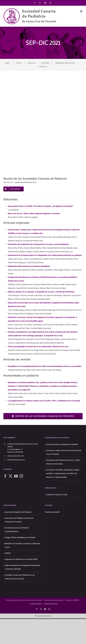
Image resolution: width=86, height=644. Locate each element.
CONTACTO (43, 67)
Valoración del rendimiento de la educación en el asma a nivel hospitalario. (39, 244)
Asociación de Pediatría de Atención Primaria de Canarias (19, 520)
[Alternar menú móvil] (81, 11)
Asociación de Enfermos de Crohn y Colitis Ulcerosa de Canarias (63, 462)
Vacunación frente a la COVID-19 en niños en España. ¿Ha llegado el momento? (40, 206)
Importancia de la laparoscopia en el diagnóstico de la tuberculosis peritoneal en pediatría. (45, 255)
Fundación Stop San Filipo (57, 495)
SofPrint (76, 600)
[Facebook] (5, 476)
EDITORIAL (45, 63)
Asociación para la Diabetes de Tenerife (62, 444)
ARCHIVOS (32, 63)
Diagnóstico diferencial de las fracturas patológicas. (29, 266)
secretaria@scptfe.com (16, 456)
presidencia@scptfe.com (16, 460)
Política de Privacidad (51, 604)
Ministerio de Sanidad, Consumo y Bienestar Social (22, 545)
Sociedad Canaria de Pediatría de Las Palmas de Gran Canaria (20, 577)
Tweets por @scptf (52, 512)
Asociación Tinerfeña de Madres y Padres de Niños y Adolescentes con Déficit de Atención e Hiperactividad (63, 474)
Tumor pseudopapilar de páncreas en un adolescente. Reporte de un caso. (38, 347)
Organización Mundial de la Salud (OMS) (21, 559)
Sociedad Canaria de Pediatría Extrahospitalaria (17, 530)
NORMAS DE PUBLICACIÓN (65, 63)
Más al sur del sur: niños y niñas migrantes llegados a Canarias (34, 214)
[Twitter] (11, 476)
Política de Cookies (36, 604)
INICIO (7, 63)
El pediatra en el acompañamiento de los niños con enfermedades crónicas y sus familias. (45, 366)
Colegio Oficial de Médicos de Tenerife (20, 538)
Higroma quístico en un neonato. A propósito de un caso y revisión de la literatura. (42, 292)
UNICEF (8, 553)
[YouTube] (16, 476)
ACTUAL (19, 63)
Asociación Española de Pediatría (18, 512)
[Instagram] (21, 476)
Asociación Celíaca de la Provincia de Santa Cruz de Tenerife (64, 452)
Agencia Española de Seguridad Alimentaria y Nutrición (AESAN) (22, 567)
